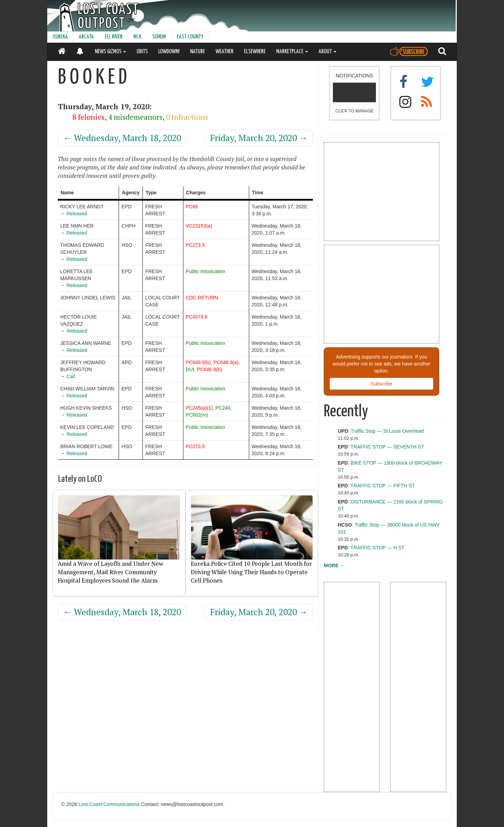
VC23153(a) (199, 226)
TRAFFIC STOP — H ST (377, 548)
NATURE (198, 52)
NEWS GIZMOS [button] (110, 52)
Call (71, 376)
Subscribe (381, 384)
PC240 (223, 408)
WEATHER (225, 52)
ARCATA (86, 37)
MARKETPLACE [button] (292, 52)
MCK (137, 37)
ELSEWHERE (255, 52)
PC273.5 (195, 245)
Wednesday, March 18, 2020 (122, 138)
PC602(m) (197, 415)
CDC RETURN (202, 298)
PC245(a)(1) (199, 408)
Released (77, 214)
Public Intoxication (206, 271)
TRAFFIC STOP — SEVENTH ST (387, 447)
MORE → (334, 565)
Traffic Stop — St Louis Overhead (387, 431)
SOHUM (159, 37)
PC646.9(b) (198, 362)
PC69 (192, 207)
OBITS (142, 52)
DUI (190, 369)
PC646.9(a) (226, 362)
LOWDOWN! (169, 52)
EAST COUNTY (190, 37)
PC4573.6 (197, 317)
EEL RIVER (114, 37)
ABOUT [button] (327, 52)
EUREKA (61, 37)
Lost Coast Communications (109, 804)
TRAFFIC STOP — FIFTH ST (383, 486)
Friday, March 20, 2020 (259, 138)
